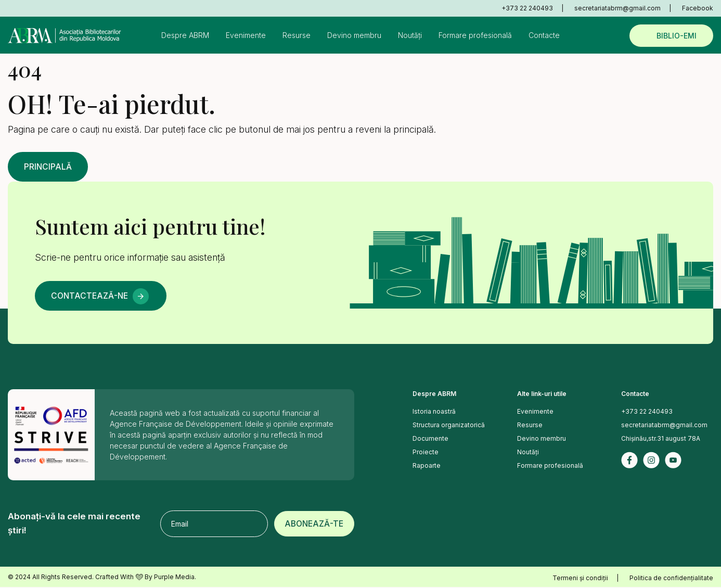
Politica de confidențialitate (671, 579)
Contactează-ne (92, 297)
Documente (430, 439)
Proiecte (426, 453)
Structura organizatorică (449, 426)
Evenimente (246, 35)
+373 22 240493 (527, 8)
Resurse (297, 35)
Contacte (544, 35)
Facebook (698, 8)
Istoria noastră (434, 412)
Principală (50, 167)
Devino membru (354, 35)
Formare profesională (475, 35)
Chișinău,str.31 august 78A (661, 439)
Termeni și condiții (580, 579)
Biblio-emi (677, 36)
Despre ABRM (185, 35)
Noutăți (410, 35)
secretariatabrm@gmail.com (617, 8)
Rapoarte (427, 466)
